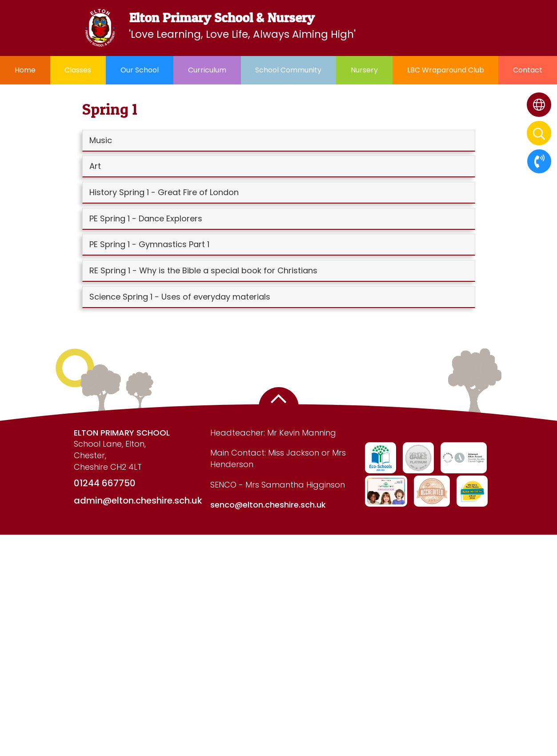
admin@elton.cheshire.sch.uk (138, 500)
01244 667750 (105, 483)
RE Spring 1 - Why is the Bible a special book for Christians (203, 270)
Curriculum (207, 70)
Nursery (364, 70)
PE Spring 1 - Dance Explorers (146, 218)
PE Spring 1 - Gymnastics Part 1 (149, 244)
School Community (288, 70)
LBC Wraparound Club (446, 70)
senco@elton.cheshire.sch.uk (268, 505)
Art (95, 166)
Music (101, 140)
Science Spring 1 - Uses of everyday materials (180, 297)
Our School (140, 70)
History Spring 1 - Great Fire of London (164, 192)
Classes (78, 70)
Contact (528, 70)
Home (25, 70)
